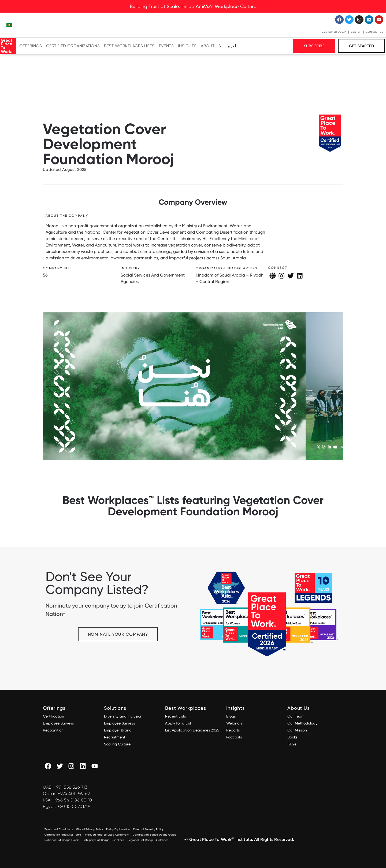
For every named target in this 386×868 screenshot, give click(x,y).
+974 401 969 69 (74, 794)
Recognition (53, 730)
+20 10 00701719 (74, 806)
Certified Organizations (73, 46)
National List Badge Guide (62, 840)
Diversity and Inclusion (123, 716)
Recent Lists (175, 716)
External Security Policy (148, 829)
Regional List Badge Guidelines (148, 840)
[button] (334, 386)
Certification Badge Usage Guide (154, 835)
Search (356, 32)
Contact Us (374, 32)
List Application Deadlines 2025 (192, 730)
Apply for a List (178, 723)
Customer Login (334, 32)
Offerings (31, 46)
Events (166, 46)
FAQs (292, 744)
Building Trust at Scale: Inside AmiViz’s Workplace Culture (193, 6)
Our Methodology (303, 723)
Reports (233, 730)
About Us (211, 46)
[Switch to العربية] (231, 46)
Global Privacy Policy (90, 829)
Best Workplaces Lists (129, 46)
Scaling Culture (117, 744)
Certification (53, 716)
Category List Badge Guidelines (103, 840)
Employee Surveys (58, 723)
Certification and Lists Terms (63, 835)
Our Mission (297, 730)
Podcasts (234, 737)
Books (292, 737)
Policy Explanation (118, 829)
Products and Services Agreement (107, 835)
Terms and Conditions (59, 829)
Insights (187, 46)
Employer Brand (118, 730)
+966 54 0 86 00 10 (73, 800)
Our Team (296, 716)
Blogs (231, 716)
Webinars (234, 723)
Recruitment (115, 737)
